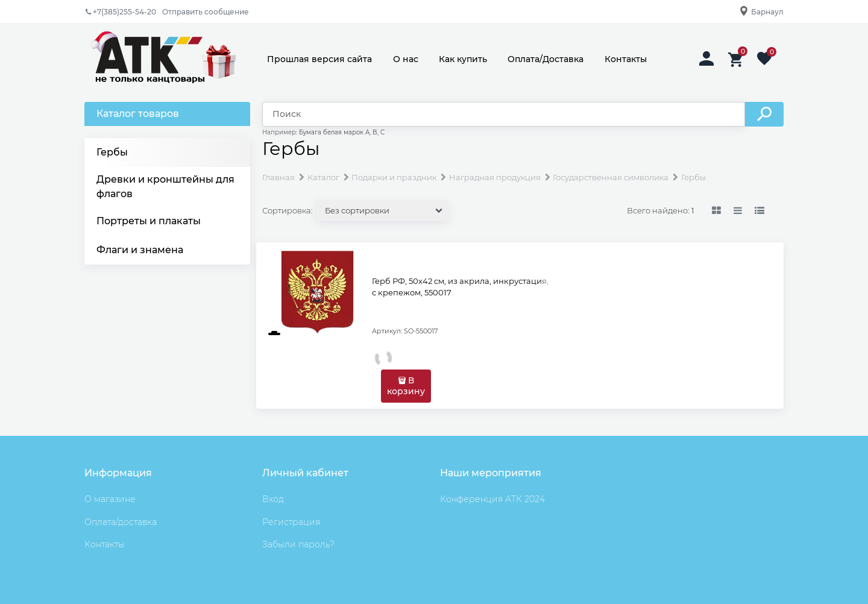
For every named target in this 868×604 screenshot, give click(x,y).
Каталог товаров (138, 114)
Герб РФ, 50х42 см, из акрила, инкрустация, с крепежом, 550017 (460, 287)
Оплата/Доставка (546, 59)
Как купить (463, 59)
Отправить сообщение (206, 12)
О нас (406, 59)
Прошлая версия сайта (319, 59)
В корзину (406, 386)
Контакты (626, 59)
